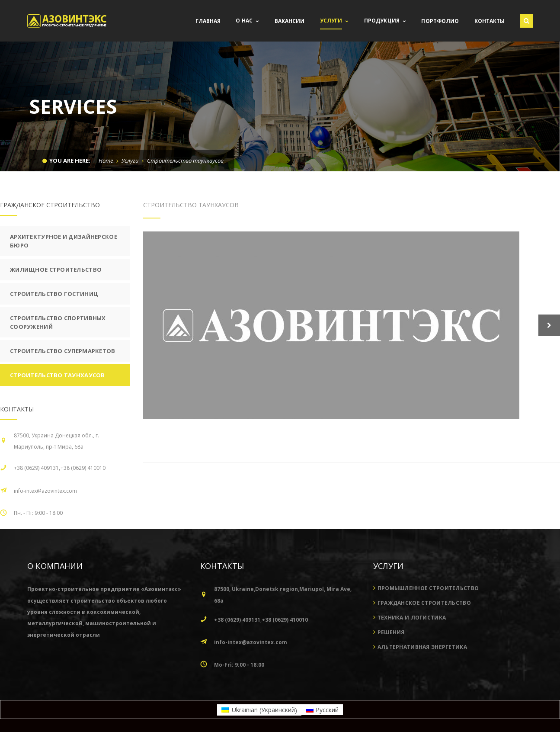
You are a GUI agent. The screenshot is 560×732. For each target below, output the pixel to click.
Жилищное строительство (56, 270)
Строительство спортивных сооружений (58, 322)
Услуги (130, 161)
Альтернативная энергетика (422, 647)
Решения (391, 632)
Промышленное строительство (428, 588)
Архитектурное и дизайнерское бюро (64, 241)
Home (106, 161)
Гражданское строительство (424, 603)
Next (549, 325)
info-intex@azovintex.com (45, 491)
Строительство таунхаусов (58, 375)
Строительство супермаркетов (63, 351)
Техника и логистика (412, 618)
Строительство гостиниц (54, 294)
